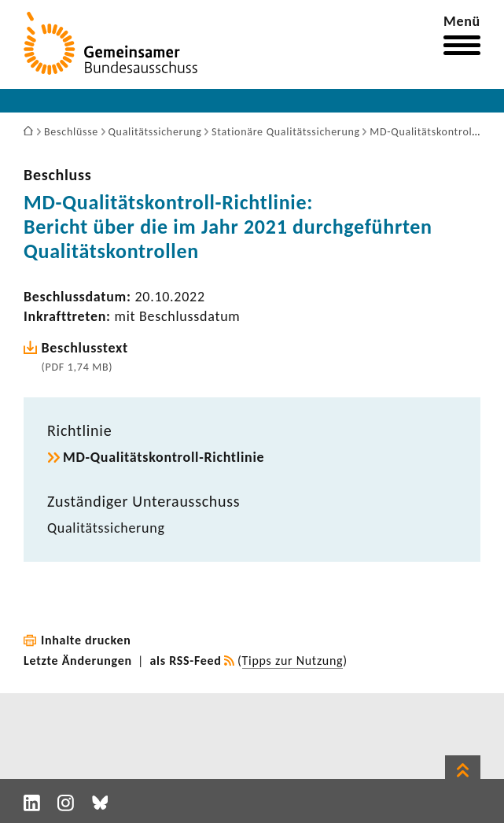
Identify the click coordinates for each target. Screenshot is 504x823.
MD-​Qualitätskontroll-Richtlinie (164, 457)
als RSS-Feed (186, 661)
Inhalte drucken (86, 640)
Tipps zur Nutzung (293, 661)
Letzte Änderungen (78, 661)
